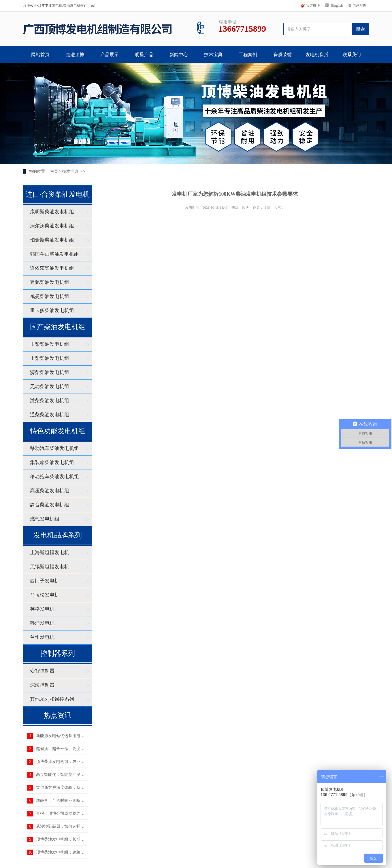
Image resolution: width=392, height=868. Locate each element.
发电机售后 (317, 55)
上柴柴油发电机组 (50, 358)
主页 (54, 171)
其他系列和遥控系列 (52, 699)
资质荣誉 (282, 55)
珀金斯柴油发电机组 (52, 240)
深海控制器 (42, 685)
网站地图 (360, 5)
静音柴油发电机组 (50, 505)
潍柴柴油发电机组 (50, 401)
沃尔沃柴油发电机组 (52, 226)
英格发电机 (42, 609)
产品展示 (110, 55)
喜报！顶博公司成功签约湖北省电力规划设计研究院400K (87, 813)
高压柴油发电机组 (50, 491)
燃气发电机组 (45, 519)
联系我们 (352, 55)
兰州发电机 (42, 637)
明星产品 (144, 55)
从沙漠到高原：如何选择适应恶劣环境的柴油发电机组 (84, 826)
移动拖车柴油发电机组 (54, 477)
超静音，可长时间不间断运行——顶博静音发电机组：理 (86, 800)
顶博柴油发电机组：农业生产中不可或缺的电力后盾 (82, 762)
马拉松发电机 (45, 595)
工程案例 (248, 55)
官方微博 (313, 5)
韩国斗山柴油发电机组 (54, 254)
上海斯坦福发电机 (50, 553)
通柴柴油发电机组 (50, 415)
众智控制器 (42, 671)
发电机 (57, 5)
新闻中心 (179, 55)
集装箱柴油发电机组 (52, 463)
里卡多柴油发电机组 (52, 310)
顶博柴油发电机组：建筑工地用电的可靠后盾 (76, 852)
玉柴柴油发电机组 (50, 344)
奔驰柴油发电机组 (50, 282)
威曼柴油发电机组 (50, 296)
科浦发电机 (42, 623)
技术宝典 (213, 55)
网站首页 (40, 55)
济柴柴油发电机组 (50, 372)
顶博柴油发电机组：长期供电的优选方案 (72, 839)
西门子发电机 (45, 581)
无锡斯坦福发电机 (50, 567)
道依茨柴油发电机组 (52, 268)
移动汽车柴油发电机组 (54, 448)
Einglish (337, 5)
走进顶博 (75, 55)
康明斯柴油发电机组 (52, 212)
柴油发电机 (72, 5)
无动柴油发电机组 (50, 386)
